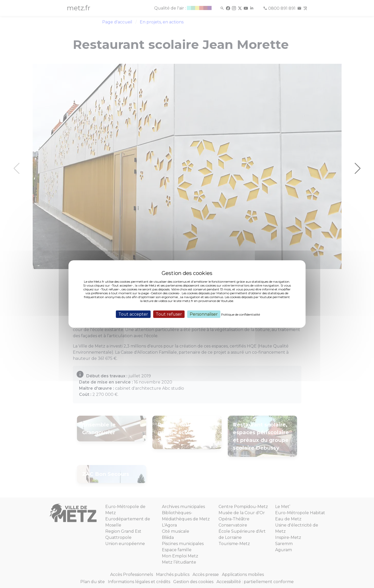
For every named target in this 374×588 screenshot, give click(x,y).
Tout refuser (169, 314)
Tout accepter (133, 314)
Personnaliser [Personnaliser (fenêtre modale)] (204, 314)
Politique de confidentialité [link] (241, 314)
